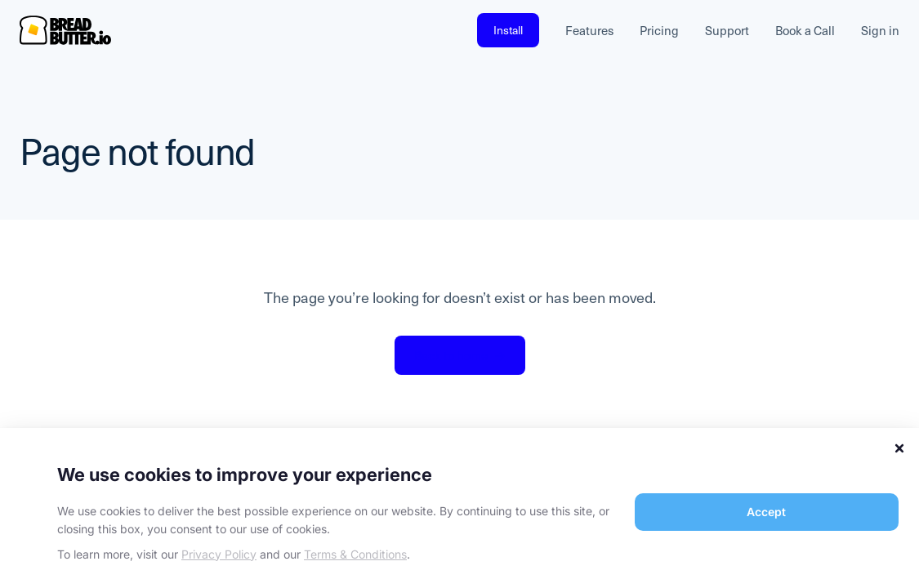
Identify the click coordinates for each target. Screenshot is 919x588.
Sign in (880, 30)
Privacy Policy (219, 554)
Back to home (460, 355)
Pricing (659, 30)
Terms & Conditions (355, 554)
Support (727, 30)
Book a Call (805, 30)
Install (508, 30)
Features (589, 30)
